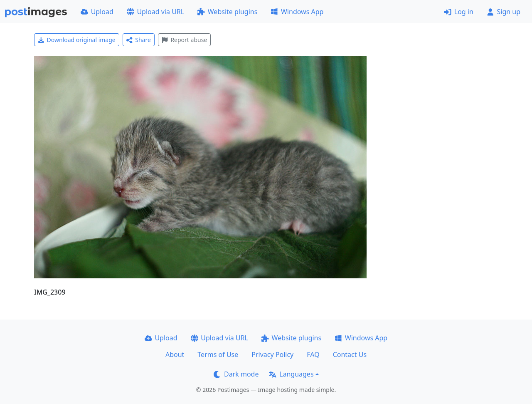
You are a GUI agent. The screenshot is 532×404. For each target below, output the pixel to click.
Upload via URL (155, 12)
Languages (291, 374)
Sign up (504, 12)
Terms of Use (218, 354)
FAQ (313, 354)
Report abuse (184, 40)
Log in (459, 12)
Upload (97, 12)
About (175, 354)
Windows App (297, 12)
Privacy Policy (272, 354)
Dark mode (236, 374)
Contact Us (350, 354)
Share (139, 40)
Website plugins (227, 12)
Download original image (77, 40)
